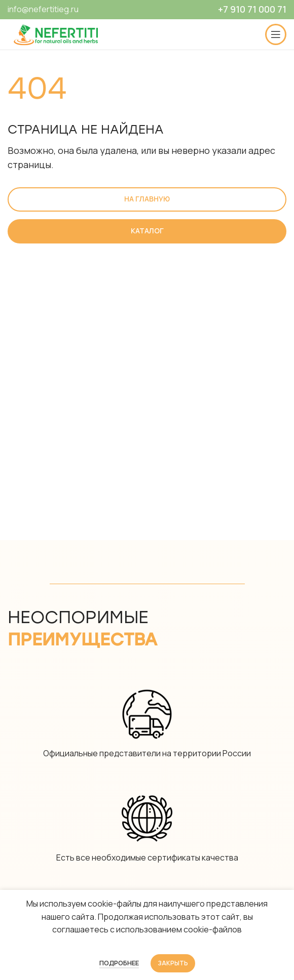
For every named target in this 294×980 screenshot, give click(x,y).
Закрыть (173, 963)
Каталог (147, 231)
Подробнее (119, 963)
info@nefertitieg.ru (43, 9)
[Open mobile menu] (276, 34)
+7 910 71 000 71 (252, 9)
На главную (147, 199)
